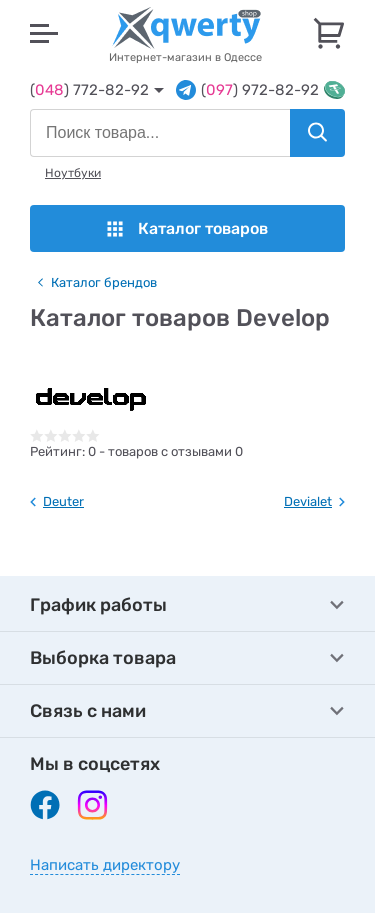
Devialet (308, 501)
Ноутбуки (73, 173)
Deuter (63, 501)
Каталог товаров (187, 228)
